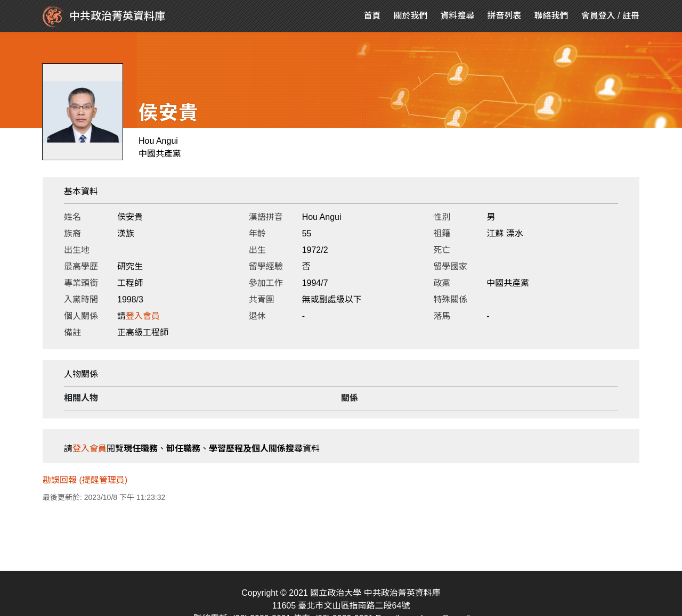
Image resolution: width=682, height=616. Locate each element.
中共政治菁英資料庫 (104, 17)
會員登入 (598, 16)
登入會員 (143, 316)
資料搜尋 (458, 16)
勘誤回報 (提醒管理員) (85, 480)
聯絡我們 (551, 16)
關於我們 (411, 16)
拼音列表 (505, 16)
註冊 (631, 16)
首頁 (372, 16)
